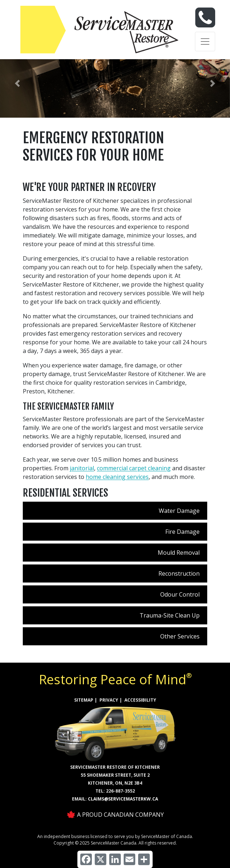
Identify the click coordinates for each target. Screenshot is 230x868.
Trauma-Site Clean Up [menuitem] (170, 615)
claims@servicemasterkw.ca (123, 799)
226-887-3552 (120, 791)
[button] (17, 83)
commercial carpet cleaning (134, 468)
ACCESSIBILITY (140, 700)
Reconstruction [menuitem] (179, 573)
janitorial (82, 468)
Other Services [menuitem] (180, 636)
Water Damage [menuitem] (179, 511)
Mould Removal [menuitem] (179, 553)
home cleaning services (117, 477)
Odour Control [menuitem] (180, 594)
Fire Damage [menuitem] (182, 532)
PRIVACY (109, 700)
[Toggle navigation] (205, 42)
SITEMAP (84, 700)
